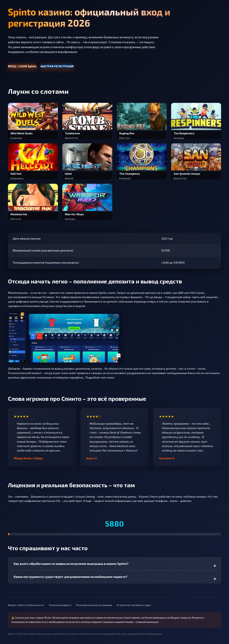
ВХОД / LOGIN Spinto (22, 66)
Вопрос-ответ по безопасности (26, 605)
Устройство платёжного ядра (134, 605)
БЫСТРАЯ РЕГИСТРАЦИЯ (57, 66)
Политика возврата (60, 605)
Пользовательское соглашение (94, 605)
